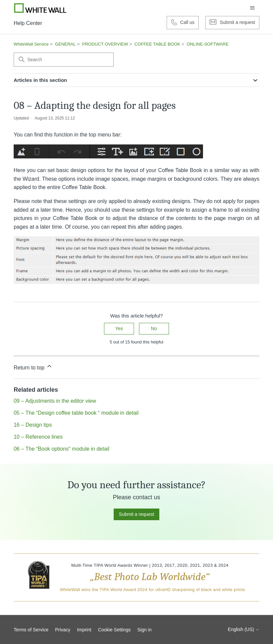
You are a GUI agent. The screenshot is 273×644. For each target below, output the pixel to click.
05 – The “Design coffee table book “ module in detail (76, 413)
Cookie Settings (114, 630)
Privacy (63, 630)
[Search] (64, 60)
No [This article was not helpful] (154, 328)
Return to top (33, 367)
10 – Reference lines (38, 437)
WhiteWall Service (31, 44)
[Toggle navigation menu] (252, 8)
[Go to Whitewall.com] (40, 8)
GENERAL (65, 44)
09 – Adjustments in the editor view (55, 401)
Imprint (84, 630)
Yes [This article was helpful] (119, 328)
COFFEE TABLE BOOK (157, 44)
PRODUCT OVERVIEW (105, 44)
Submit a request (137, 514)
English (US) (244, 629)
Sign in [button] (144, 630)
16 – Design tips (33, 425)
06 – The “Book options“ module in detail (61, 449)
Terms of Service (31, 630)
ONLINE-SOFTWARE (208, 44)
